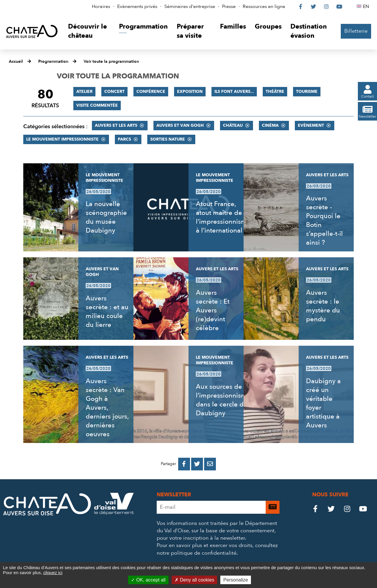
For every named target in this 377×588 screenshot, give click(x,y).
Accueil (16, 61)
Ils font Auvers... (234, 92)
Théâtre (275, 92)
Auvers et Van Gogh (180, 125)
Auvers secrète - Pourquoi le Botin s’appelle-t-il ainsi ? (324, 220)
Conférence (151, 92)
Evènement (311, 125)
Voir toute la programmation (111, 61)
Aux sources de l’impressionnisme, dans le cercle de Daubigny (224, 400)
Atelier (84, 92)
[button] (89, 31)
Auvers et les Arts (116, 125)
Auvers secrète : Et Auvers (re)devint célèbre (213, 310)
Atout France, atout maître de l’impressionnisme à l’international (223, 217)
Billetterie (356, 31)
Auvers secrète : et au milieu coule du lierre (107, 312)
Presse (229, 6)
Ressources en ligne (264, 6)
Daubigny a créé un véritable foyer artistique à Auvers (323, 403)
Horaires (101, 6)
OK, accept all (148, 580)
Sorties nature (168, 139)
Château (233, 125)
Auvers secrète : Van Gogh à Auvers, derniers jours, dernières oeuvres (107, 408)
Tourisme (307, 92)
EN (367, 6)
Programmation (53, 61)
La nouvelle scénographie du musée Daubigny (106, 217)
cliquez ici (53, 573)
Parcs (124, 139)
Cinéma (270, 125)
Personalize (236, 580)
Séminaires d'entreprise (190, 6)
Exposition (190, 92)
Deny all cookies (194, 580)
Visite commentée (97, 105)
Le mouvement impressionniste (62, 139)
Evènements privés (137, 6)
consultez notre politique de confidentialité (217, 549)
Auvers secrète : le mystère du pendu (323, 306)
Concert (114, 92)
